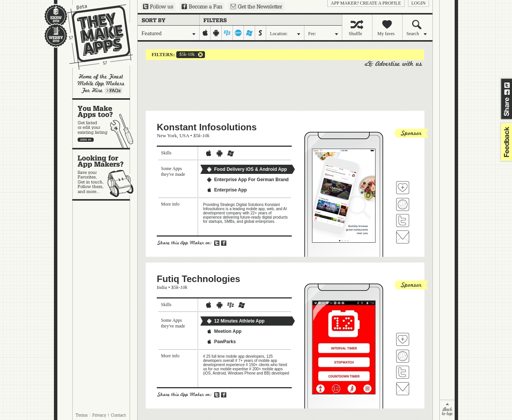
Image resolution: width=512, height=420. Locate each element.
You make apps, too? (105, 124)
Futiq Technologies (198, 279)
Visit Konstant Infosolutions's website (403, 204)
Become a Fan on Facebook (202, 6)
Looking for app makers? (105, 174)
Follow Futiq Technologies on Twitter (403, 372)
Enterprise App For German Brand (248, 180)
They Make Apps (95, 37)
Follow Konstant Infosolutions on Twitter (403, 221)
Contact (119, 415)
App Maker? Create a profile (366, 3)
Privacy (99, 415)
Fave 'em (403, 188)
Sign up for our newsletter (256, 6)
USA (184, 135)
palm (238, 33)
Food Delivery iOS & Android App (247, 169)
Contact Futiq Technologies (403, 389)
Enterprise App (227, 190)
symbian (261, 33)
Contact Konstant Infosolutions (403, 237)
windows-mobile (249, 33)
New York (167, 135)
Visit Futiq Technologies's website (403, 356)
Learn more (114, 91)
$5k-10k (185, 55)
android (216, 33)
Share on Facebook (507, 92)
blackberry (227, 33)
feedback (505, 142)
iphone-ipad (205, 33)
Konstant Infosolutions (207, 127)
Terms (81, 415)
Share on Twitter (507, 85)
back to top (447, 410)
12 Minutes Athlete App (236, 321)
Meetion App (224, 331)
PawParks (221, 342)
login (419, 3)
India (162, 287)
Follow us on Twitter (158, 6)
